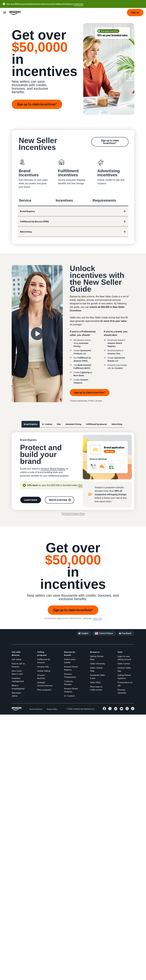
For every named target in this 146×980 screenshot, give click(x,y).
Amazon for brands (70, 653)
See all (82, 485)
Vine (59, 424)
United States (106, 633)
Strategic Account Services (45, 684)
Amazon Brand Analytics (71, 690)
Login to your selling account (124, 658)
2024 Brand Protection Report (73, 514)
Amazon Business (41, 677)
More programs (44, 690)
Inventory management (18, 680)
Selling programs (42, 653)
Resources (95, 652)
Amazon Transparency (70, 675)
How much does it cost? (17, 672)
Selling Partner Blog (97, 658)
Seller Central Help (96, 669)
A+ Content (47, 424)
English (85, 633)
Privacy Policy (52, 709)
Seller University (98, 663)
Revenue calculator (122, 691)
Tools (120, 652)
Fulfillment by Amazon (96, 424)
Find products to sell (125, 684)
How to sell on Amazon (18, 665)
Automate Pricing (73, 424)
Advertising (117, 424)
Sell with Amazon (16, 653)
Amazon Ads (43, 667)
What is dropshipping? (18, 687)
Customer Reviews (69, 683)
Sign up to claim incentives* (37, 104)
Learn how (79, 4)
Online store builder (70, 661)
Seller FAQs (95, 682)
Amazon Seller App (124, 669)
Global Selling (44, 671)
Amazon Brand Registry (53, 469)
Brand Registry (31, 424)
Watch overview (58, 500)
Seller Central (124, 663)
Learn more (31, 500)
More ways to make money (96, 688)
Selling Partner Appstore (124, 677)
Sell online (16, 659)
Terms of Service (36, 709)
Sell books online (16, 694)
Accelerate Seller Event (98, 677)
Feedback (127, 633)
